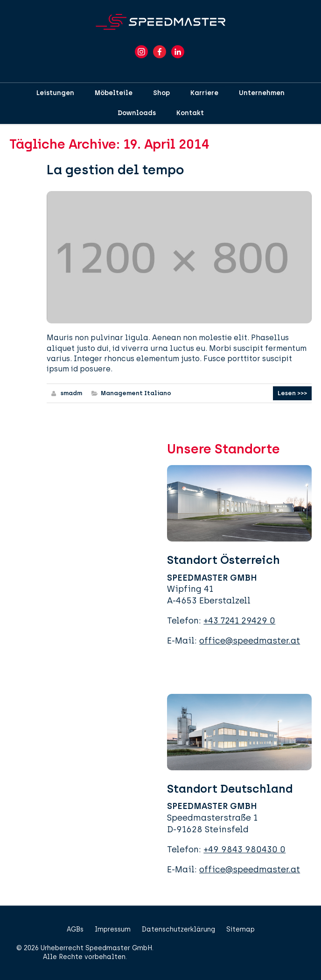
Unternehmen (262, 93)
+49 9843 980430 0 (244, 850)
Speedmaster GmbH (119, 948)
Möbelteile (114, 93)
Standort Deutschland (230, 789)
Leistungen (55, 93)
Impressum (113, 929)
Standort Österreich (223, 560)
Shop (161, 93)
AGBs (75, 929)
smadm (71, 393)
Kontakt (190, 113)
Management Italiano (136, 393)
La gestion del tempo (115, 170)
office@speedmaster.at (250, 641)
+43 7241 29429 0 (239, 621)
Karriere (204, 93)
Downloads (137, 113)
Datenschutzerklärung (178, 929)
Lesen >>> (292, 393)
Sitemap (241, 929)
